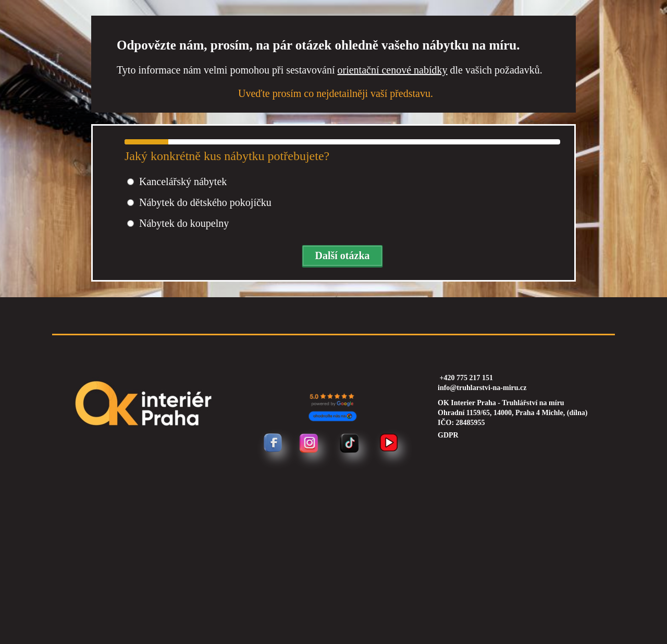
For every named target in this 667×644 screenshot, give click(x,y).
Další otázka (343, 256)
